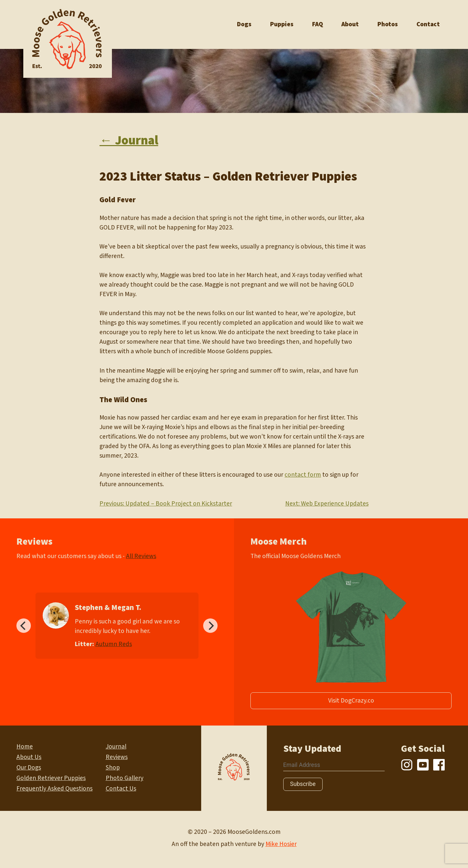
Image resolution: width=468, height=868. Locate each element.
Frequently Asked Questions (54, 789)
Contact (428, 24)
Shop (113, 768)
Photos (388, 24)
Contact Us (121, 789)
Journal (116, 747)
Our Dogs (29, 768)
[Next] (210, 626)
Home (25, 747)
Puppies (282, 24)
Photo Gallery (125, 778)
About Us (29, 757)
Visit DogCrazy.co (351, 701)
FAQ (318, 24)
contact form (303, 475)
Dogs (244, 24)
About (350, 24)
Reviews (117, 757)
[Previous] (24, 626)
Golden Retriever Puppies (51, 778)
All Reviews (141, 556)
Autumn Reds (114, 644)
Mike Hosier (281, 844)
